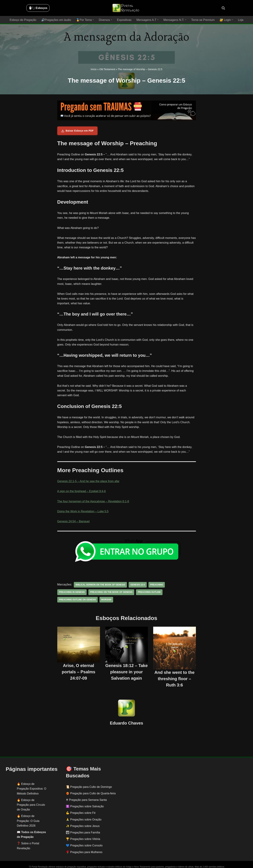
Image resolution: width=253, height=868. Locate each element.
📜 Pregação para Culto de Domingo (89, 779)
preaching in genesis (179, 585)
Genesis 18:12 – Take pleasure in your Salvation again (126, 664)
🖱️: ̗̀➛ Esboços (38, 8)
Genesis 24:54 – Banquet (73, 521)
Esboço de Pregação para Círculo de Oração (31, 797)
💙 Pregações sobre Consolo (84, 838)
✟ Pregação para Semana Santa (86, 792)
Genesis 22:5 (136, 585)
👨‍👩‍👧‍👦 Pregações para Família (83, 825)
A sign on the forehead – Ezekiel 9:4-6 (81, 491)
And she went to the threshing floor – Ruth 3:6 (174, 671)
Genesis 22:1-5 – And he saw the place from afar (88, 481)
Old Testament (107, 69)
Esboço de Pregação (25, 20)
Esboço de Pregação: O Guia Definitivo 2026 (28, 813)
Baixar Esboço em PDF (77, 131)
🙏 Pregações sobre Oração (84, 812)
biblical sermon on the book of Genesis (99, 585)
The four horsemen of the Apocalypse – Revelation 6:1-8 (92, 501)
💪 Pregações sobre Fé (81, 805)
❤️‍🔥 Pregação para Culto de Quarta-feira (91, 786)
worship (180, 592)
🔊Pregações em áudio (57, 20)
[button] (94, 20)
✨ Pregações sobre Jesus (83, 818)
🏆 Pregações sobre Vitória (83, 831)
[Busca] (223, 8)
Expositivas (124, 20)
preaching (155, 585)
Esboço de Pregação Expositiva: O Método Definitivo (32, 781)
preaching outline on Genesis (152, 592)
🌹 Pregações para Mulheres (84, 844)
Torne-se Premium (202, 20)
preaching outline (117, 592)
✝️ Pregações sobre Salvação (85, 799)
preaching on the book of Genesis (80, 592)
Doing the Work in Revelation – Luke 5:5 (82, 511)
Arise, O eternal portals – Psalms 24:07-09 (79, 664)
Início (94, 69)
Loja (239, 20)
